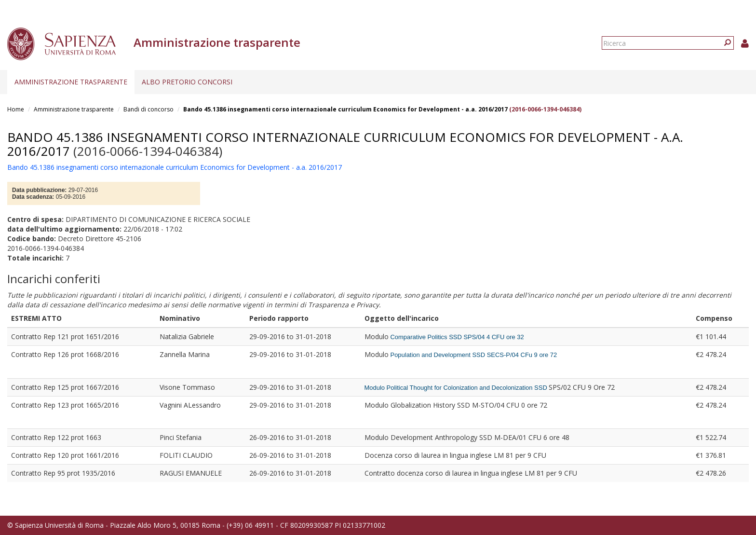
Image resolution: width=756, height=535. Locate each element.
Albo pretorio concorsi (187, 82)
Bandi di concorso (148, 109)
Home (16, 109)
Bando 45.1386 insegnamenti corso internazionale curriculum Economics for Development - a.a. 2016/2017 (345, 109)
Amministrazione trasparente (71, 82)
